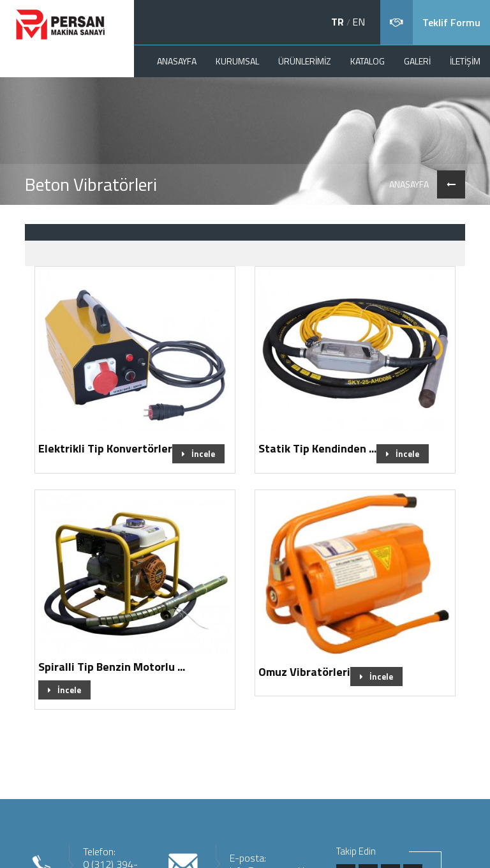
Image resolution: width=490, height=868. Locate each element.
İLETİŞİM (465, 61)
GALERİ (417, 61)
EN (359, 22)
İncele (198, 454)
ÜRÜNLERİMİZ (305, 61)
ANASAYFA (177, 61)
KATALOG (367, 61)
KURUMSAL (237, 61)
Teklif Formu (451, 22)
